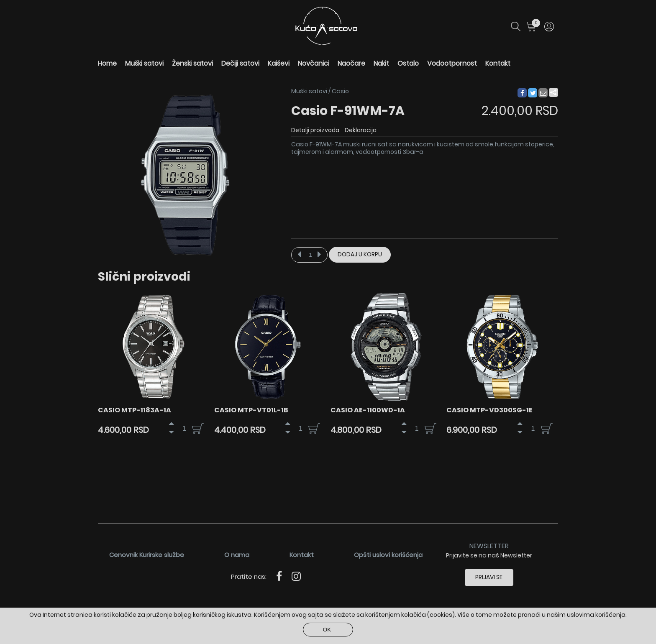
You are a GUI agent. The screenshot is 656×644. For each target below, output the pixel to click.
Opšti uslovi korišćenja (388, 555)
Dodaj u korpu (360, 254)
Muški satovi (144, 63)
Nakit (381, 63)
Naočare (351, 63)
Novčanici (314, 63)
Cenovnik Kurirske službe (147, 555)
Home (107, 63)
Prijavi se (489, 577)
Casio (340, 91)
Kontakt (498, 63)
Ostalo (408, 63)
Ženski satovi (192, 63)
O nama (237, 555)
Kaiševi (279, 63)
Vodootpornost (452, 63)
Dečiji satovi (240, 63)
